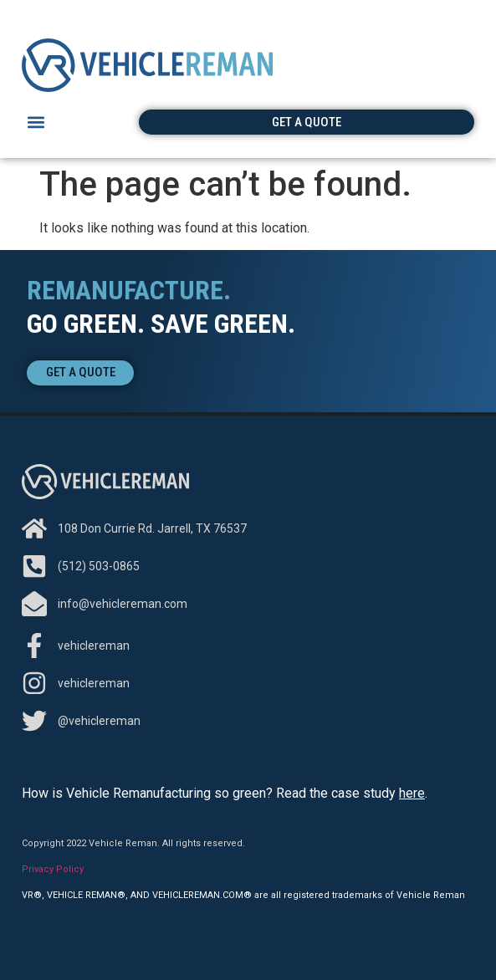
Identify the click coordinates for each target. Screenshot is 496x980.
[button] (36, 122)
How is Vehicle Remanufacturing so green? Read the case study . (225, 793)
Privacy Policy (53, 869)
